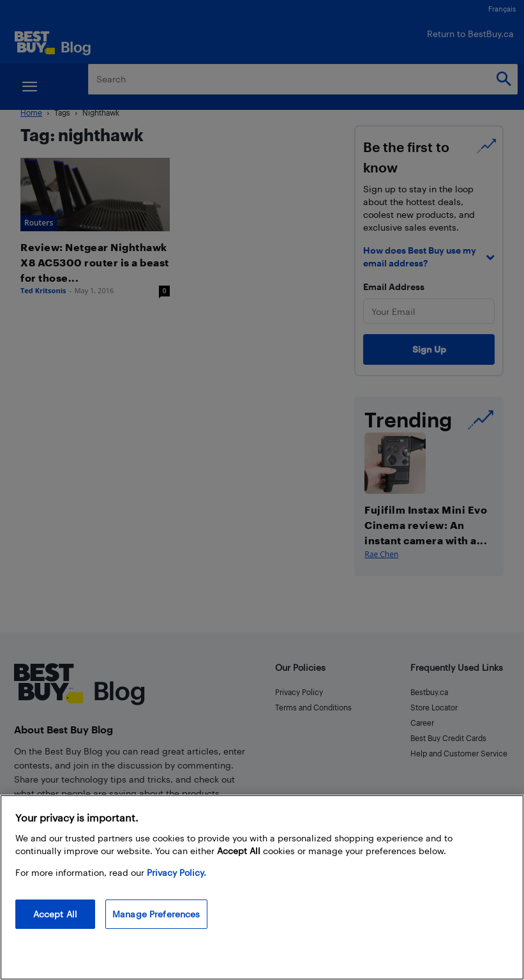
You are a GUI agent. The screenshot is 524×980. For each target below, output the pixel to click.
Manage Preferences (156, 914)
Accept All (55, 914)
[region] (262, 887)
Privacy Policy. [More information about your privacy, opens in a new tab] (176, 872)
